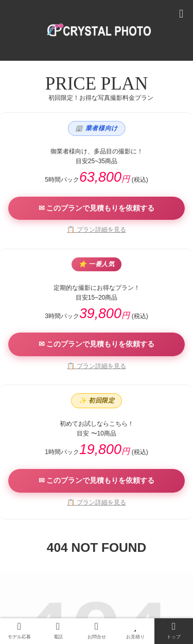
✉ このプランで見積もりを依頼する (97, 208)
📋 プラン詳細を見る (96, 230)
